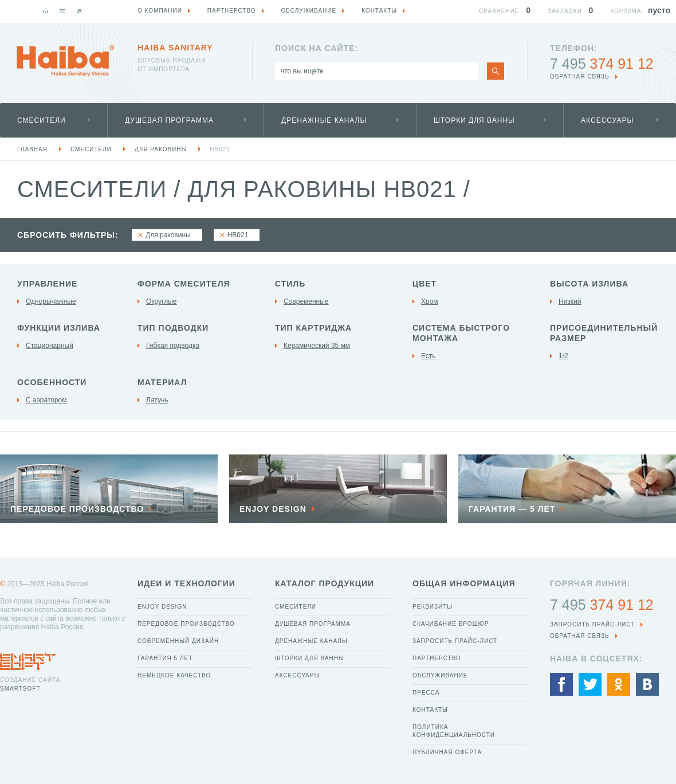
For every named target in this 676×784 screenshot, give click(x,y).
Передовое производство (186, 624)
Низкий (570, 301)
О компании (160, 11)
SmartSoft (20, 689)
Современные (306, 301)
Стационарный (50, 346)
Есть (429, 356)
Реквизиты (433, 607)
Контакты (430, 710)
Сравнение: (500, 11)
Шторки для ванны (474, 120)
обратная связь (580, 77)
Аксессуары (607, 120)
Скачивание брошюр (451, 624)
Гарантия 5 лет (165, 658)
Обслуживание (440, 675)
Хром (430, 301)
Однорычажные (51, 301)
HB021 (220, 149)
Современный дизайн (178, 641)
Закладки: (566, 11)
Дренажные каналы (324, 120)
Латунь (157, 400)
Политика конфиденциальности (454, 731)
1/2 (563, 356)
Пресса (426, 693)
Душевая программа (169, 120)
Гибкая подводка (173, 346)
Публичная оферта (447, 752)
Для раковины (161, 149)
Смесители (42, 120)
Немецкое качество (174, 675)
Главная (32, 149)
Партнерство (437, 658)
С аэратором (46, 400)
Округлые (162, 301)
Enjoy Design (162, 607)
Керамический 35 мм (317, 346)
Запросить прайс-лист (455, 641)
